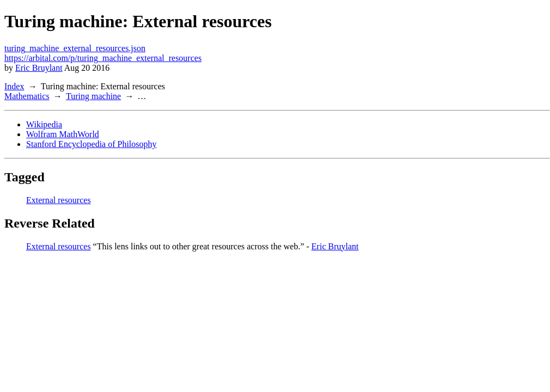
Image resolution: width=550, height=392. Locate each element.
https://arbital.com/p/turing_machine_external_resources (103, 58)
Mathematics (27, 96)
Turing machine (93, 96)
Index (14, 86)
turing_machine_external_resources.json (75, 48)
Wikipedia (44, 124)
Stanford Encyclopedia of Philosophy (91, 144)
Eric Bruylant (39, 68)
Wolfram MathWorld (63, 134)
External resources (59, 200)
